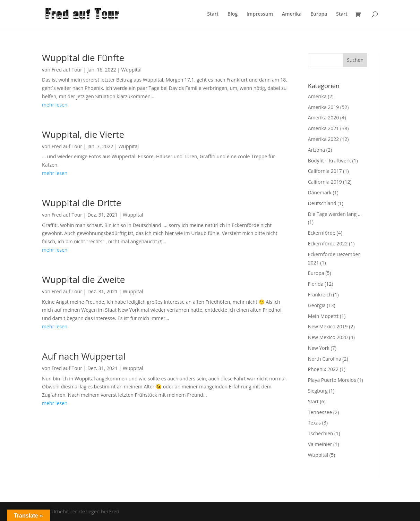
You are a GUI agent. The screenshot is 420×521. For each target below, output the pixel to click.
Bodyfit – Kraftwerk (329, 161)
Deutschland (322, 203)
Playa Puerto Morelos (332, 380)
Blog (233, 14)
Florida (316, 284)
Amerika (292, 14)
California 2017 (325, 171)
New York (319, 348)
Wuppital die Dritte (82, 203)
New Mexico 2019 (328, 326)
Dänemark (320, 192)
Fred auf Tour (67, 70)
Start (213, 14)
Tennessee (320, 412)
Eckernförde (322, 233)
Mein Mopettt (323, 316)
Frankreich (320, 295)
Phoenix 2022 (323, 369)
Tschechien (321, 433)
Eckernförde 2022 (328, 243)
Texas (314, 423)
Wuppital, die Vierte (83, 134)
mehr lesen (55, 105)
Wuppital (131, 70)
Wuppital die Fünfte (83, 58)
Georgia (317, 305)
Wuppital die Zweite (83, 279)
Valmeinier (320, 444)
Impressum (260, 14)
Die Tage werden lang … (335, 214)
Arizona (316, 150)
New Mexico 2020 (328, 337)
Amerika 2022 (324, 139)
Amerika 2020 (324, 117)
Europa (319, 14)
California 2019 (325, 182)
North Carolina (325, 359)
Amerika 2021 (324, 128)
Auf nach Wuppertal (84, 356)
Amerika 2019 (324, 107)
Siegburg (318, 391)
